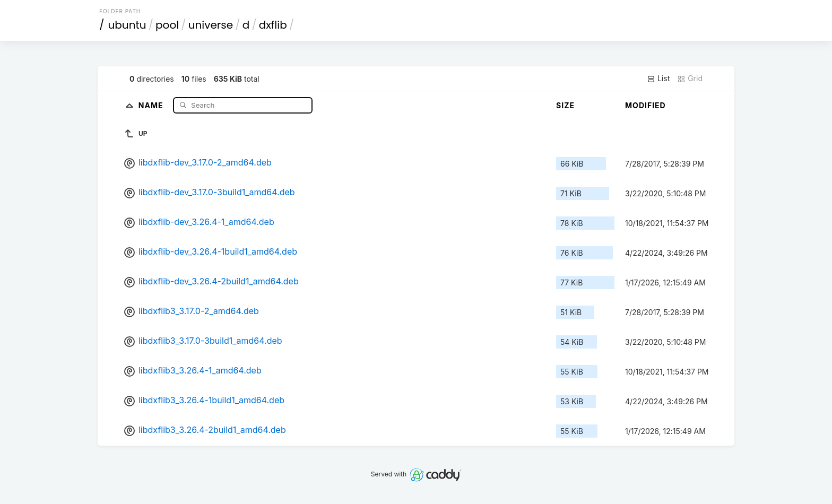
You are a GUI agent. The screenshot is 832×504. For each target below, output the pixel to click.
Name (152, 105)
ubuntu (127, 25)
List (658, 79)
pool (167, 25)
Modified (645, 105)
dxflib (273, 25)
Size (565, 105)
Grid (690, 79)
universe (211, 25)
